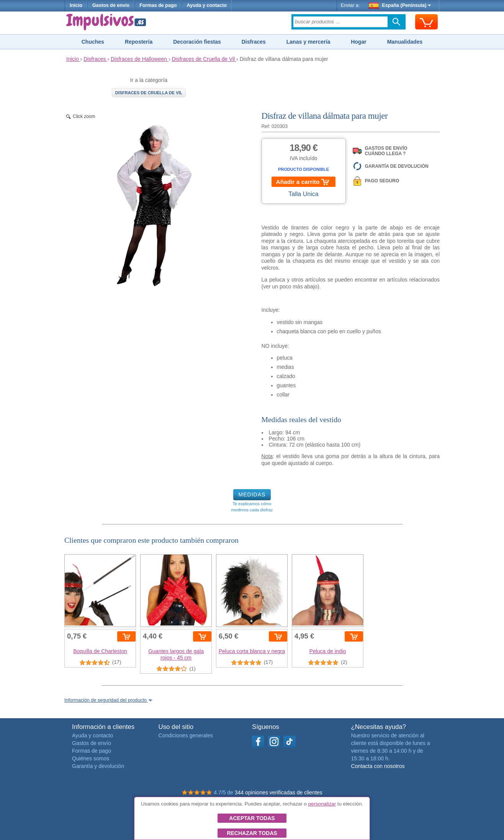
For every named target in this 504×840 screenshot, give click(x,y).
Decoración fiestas (197, 42)
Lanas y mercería (308, 42)
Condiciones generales (186, 735)
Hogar (358, 42)
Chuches (93, 42)
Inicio (76, 5)
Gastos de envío (111, 5)
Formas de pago (158, 5)
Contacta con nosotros (378, 766)
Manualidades (405, 42)
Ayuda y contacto (207, 5)
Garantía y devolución (98, 766)
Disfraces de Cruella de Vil (149, 93)
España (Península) (400, 5)
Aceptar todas (252, 818)
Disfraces (254, 42)
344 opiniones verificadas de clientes (279, 793)
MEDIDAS (252, 495)
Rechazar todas (252, 833)
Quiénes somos (91, 758)
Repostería (139, 42)
